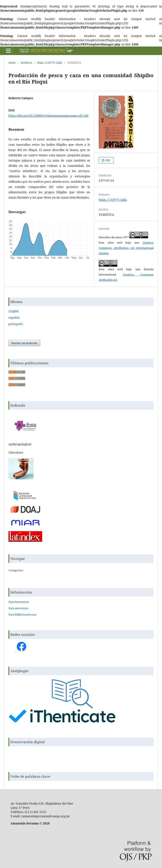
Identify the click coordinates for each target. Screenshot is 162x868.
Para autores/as (18, 608)
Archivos (26, 63)
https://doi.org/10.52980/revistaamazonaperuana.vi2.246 (48, 116)
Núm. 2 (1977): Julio (50, 63)
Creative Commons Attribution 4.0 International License (126, 248)
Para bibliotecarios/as (22, 614)
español (14, 317)
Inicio (12, 63)
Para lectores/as (19, 602)
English (14, 311)
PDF (108, 160)
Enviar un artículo (24, 343)
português (16, 324)
